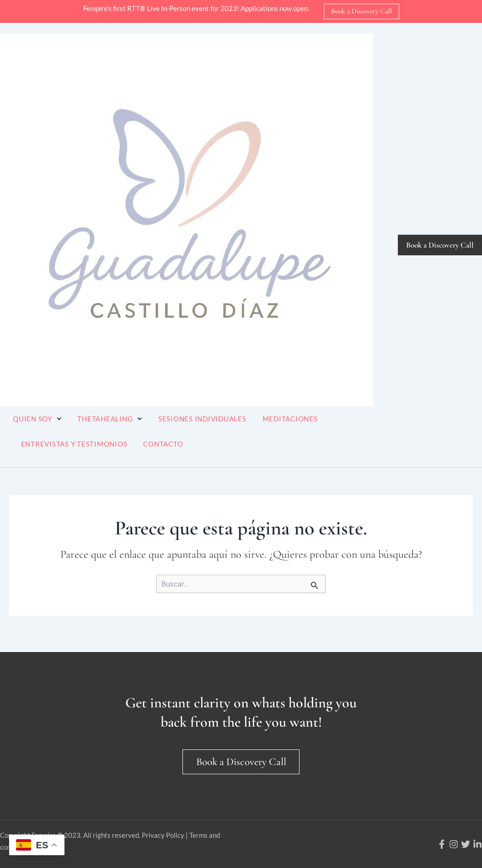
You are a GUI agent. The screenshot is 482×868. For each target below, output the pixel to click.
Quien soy (37, 419)
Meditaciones (290, 419)
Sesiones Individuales (202, 419)
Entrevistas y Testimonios (74, 444)
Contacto (163, 444)
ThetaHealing (110, 419)
